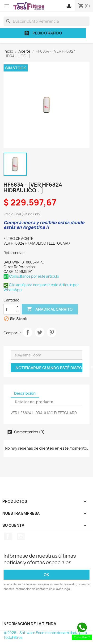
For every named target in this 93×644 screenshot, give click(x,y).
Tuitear (40, 332)
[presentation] (43, 604)
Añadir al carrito (50, 309)
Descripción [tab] (25, 393)
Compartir (28, 332)
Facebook (8, 536)
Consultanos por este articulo (31, 276)
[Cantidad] (9, 309)
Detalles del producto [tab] (34, 402)
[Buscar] (46, 21)
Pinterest (52, 332)
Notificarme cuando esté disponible (49, 368)
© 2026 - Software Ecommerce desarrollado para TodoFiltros (45, 635)
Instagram (21, 536)
